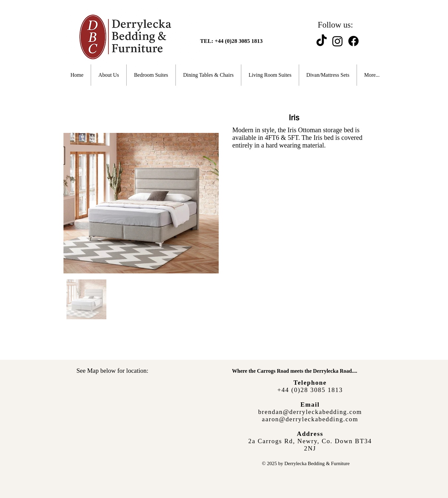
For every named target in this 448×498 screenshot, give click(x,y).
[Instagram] (337, 41)
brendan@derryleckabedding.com (310, 412)
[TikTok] (322, 41)
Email (310, 404)
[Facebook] (353, 41)
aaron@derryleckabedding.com (310, 419)
